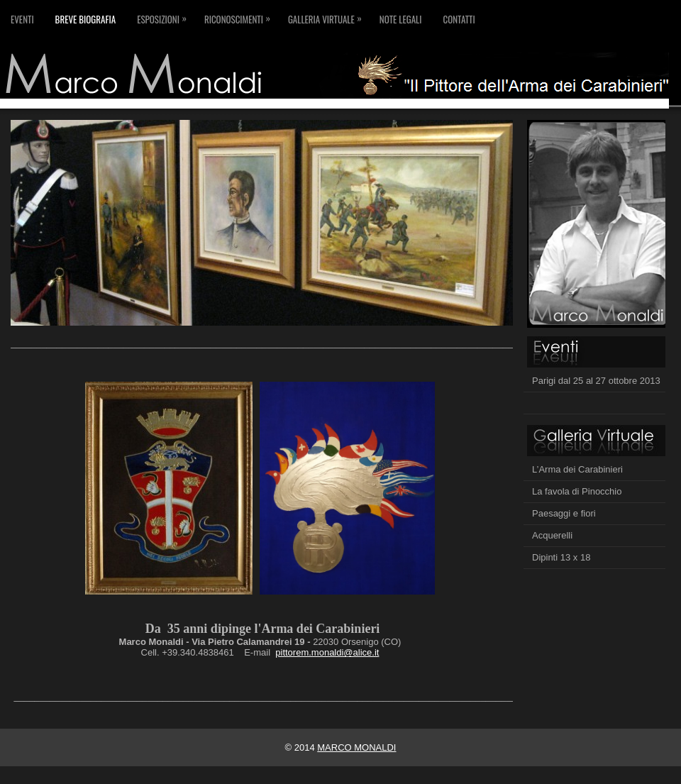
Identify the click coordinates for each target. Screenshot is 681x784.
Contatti (459, 19)
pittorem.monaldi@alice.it (327, 652)
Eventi (22, 19)
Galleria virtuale (328, 13)
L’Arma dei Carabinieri (577, 469)
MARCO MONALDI (356, 747)
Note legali (401, 19)
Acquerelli (552, 535)
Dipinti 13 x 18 (561, 557)
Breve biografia (86, 19)
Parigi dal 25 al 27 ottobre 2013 (596, 381)
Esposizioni (165, 13)
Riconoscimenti (241, 13)
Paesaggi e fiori (564, 513)
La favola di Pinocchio (577, 491)
